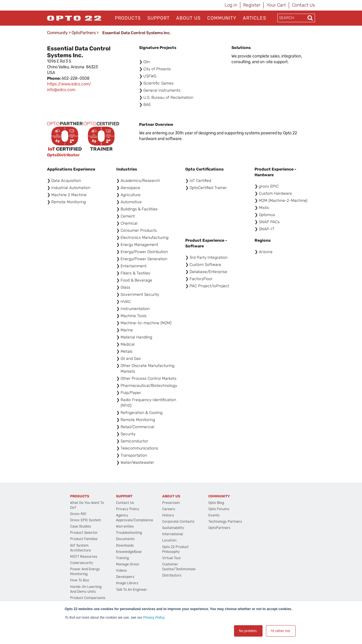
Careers (169, 509)
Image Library (127, 583)
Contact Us (303, 5)
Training (122, 558)
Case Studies (81, 526)
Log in (231, 5)
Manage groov (128, 564)
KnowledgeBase (129, 552)
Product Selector (84, 533)
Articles (255, 18)
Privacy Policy (154, 618)
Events (214, 515)
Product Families (84, 539)
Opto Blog (216, 503)
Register (252, 5)
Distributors (172, 575)
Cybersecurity (82, 563)
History (168, 515)
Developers (125, 577)
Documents (125, 539)
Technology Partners (225, 522)
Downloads (125, 545)
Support (158, 18)
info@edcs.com (61, 90)
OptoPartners (84, 33)
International (173, 534)
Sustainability (173, 528)
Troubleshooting (129, 533)
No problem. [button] (248, 631)
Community (222, 18)
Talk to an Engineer (132, 590)
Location (169, 540)
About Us (188, 18)
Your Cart (276, 5)
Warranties (125, 526)
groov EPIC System (86, 520)
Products (128, 18)
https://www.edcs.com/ (69, 84)
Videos (121, 571)
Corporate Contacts (178, 522)
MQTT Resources (84, 557)
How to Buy (80, 580)
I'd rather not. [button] (281, 631)
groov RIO (78, 514)
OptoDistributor (63, 155)
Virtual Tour (172, 558)
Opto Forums (219, 509)
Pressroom (171, 503)
